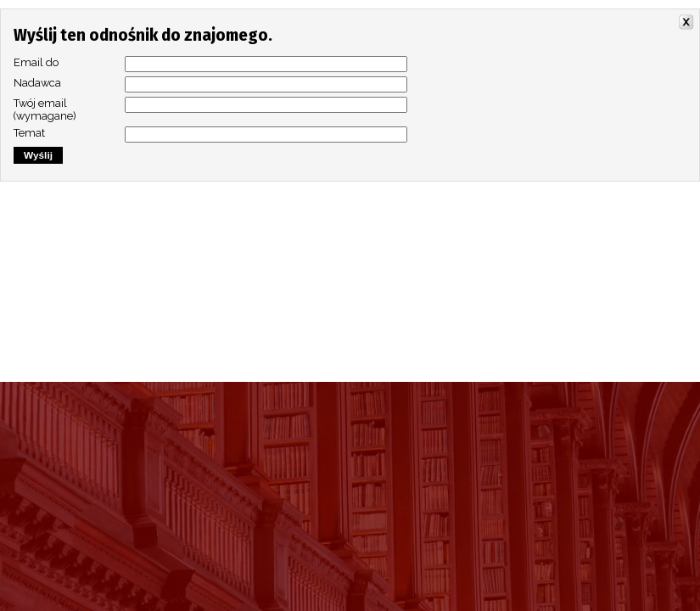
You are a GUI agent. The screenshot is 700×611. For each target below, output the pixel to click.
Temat (29, 133)
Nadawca (37, 83)
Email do (36, 62)
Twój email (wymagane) (45, 109)
